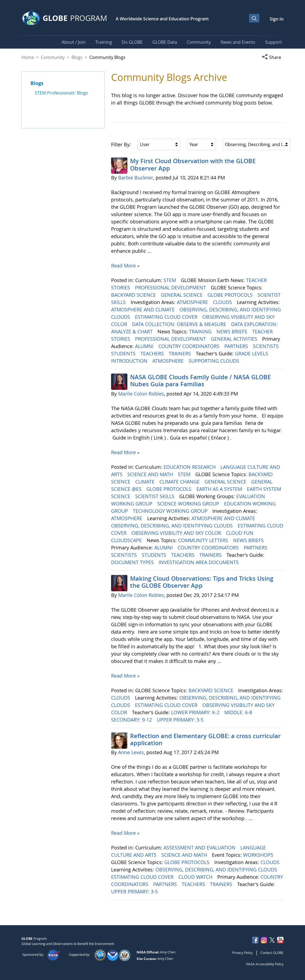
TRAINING (201, 331)
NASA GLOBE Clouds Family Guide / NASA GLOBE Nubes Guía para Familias (200, 381)
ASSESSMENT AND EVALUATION (200, 848)
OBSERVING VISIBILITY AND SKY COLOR (177, 533)
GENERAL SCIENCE (182, 295)
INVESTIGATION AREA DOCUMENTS (199, 562)
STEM (170, 280)
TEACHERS (153, 353)
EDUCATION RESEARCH (190, 467)
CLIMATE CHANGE (180, 482)
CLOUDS (223, 302)
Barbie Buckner (136, 178)
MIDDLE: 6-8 (239, 712)
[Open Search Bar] (254, 18)
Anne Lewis (131, 752)
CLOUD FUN (240, 533)
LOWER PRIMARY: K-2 (196, 712)
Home (28, 57)
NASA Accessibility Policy (265, 964)
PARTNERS (237, 346)
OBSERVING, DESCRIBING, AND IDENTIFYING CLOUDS (173, 526)
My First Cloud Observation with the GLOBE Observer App (193, 165)
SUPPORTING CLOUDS (215, 361)
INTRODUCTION (130, 361)
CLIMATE (146, 482)
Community (53, 57)
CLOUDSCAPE (127, 540)
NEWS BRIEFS (232, 331)
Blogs (77, 57)
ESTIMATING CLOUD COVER (167, 317)
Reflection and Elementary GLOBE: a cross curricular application (205, 739)
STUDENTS (124, 353)
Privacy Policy (242, 953)
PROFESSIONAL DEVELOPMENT (171, 287)
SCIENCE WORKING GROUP (189, 504)
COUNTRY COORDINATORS (190, 346)
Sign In (277, 19)
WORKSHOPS (259, 855)
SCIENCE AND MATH (151, 474)
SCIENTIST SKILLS (155, 496)
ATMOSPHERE (193, 302)
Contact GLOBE (272, 953)
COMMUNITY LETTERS (204, 540)
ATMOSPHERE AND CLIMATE (144, 309)
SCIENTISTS (266, 346)
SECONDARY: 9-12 (132, 720)
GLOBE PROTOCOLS (231, 295)
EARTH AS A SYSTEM (220, 489)
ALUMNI (145, 346)
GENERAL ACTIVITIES (235, 339)
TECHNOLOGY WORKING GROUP (171, 511)
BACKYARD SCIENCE (134, 295)
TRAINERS (180, 353)
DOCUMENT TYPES (133, 562)
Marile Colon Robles (141, 394)
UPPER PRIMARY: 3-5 (181, 720)
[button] (273, 57)
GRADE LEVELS (252, 353)
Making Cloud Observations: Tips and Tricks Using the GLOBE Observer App (202, 582)
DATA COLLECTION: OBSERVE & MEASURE (180, 324)
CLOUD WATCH (196, 877)
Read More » (125, 265)
